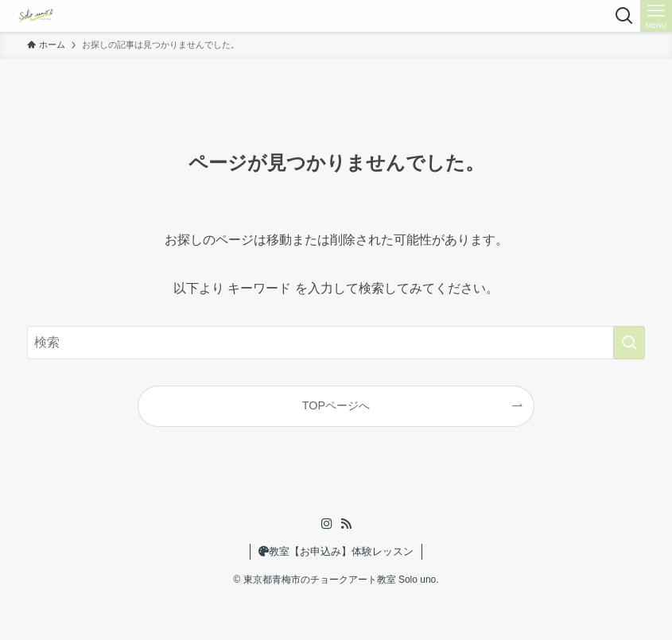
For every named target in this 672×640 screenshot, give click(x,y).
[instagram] (327, 524)
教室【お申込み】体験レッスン (336, 551)
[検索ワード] (336, 343)
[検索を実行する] (629, 343)
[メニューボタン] (656, 16)
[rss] (346, 524)
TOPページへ (336, 405)
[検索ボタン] (624, 16)
